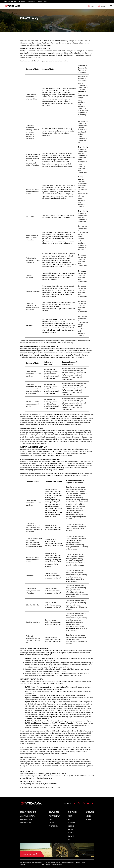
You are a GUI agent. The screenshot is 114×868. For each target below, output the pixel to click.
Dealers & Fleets (43, 2)
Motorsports (23, 2)
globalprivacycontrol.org (60, 717)
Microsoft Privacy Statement (71, 425)
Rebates (88, 816)
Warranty (89, 819)
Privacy (78, 862)
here (89, 731)
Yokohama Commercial (27, 816)
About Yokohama (54, 816)
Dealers (102, 6)
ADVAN (70, 816)
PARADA (71, 829)
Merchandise (32, 2)
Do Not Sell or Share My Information (52, 862)
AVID (70, 819)
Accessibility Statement (57, 864)
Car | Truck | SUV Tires (10, 2)
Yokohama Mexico (26, 823)
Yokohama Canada (26, 819)
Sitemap (48, 864)
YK (69, 839)
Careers (52, 819)
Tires (91, 6)
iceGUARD (71, 826)
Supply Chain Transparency (68, 862)
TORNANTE (71, 836)
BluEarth (71, 833)
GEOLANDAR (72, 823)
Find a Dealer (53, 826)
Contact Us (53, 823)
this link (31, 706)
